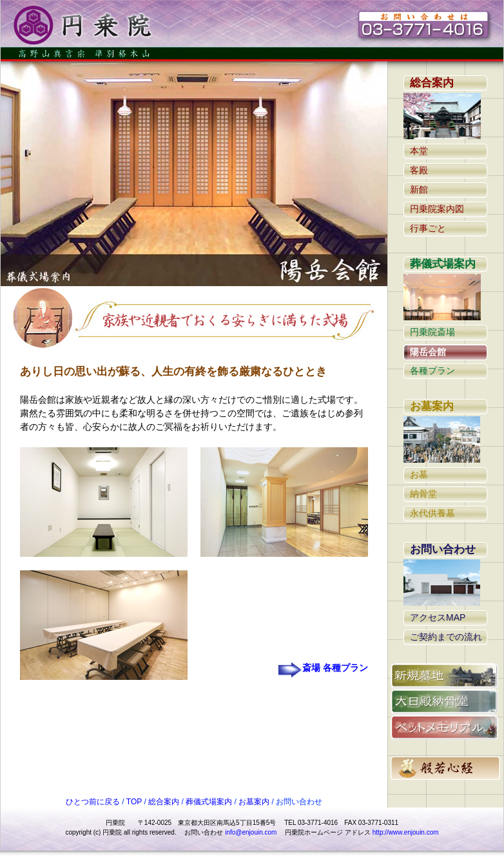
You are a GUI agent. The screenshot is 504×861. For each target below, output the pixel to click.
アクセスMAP (438, 617)
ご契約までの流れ (446, 637)
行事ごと (428, 228)
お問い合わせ (443, 549)
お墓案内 (432, 406)
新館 (419, 189)
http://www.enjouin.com (406, 832)
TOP (133, 802)
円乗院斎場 (432, 332)
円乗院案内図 (437, 209)
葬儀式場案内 (443, 264)
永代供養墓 (432, 513)
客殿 (419, 170)
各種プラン (432, 371)
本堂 (419, 151)
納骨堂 (423, 494)
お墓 (419, 474)
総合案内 (432, 83)
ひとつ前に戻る (93, 802)
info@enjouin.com (251, 832)
